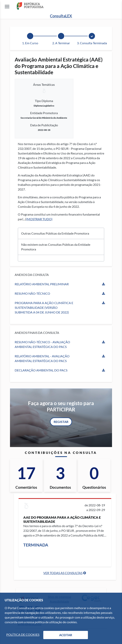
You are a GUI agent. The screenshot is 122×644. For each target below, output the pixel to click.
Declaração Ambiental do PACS (41, 370)
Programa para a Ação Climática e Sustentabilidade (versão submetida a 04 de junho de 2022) (44, 308)
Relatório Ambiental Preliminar (42, 284)
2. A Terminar (61, 43)
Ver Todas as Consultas (63, 573)
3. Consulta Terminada (92, 43)
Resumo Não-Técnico (32, 293)
